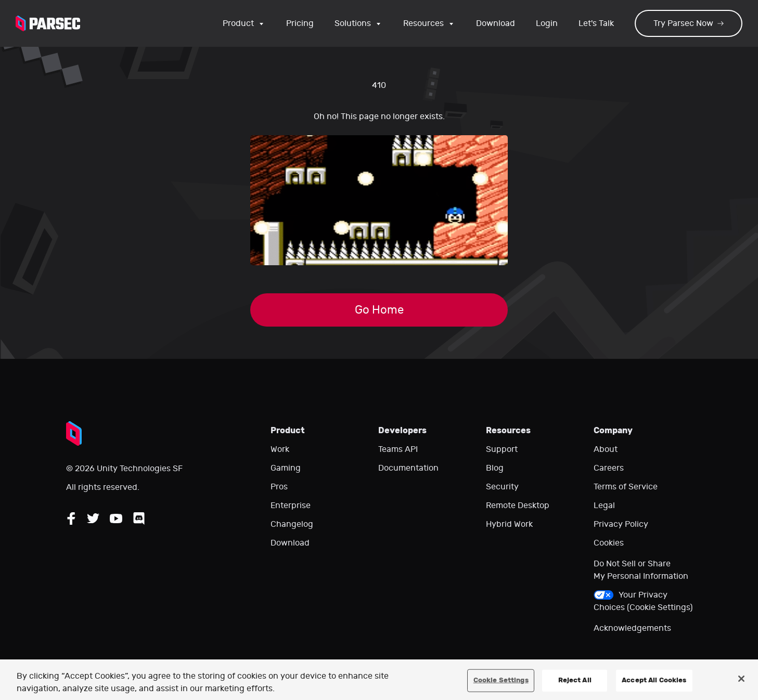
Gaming (286, 468)
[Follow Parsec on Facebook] (71, 518)
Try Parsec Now (689, 23)
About (606, 449)
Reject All (575, 680)
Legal (604, 505)
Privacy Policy (621, 524)
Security (502, 487)
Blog (495, 468)
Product (244, 23)
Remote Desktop (518, 505)
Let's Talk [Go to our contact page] (596, 23)
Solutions (358, 23)
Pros (279, 487)
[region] (379, 680)
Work (280, 449)
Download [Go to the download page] (496, 23)
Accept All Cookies (654, 680)
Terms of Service (626, 487)
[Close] (741, 679)
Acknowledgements (632, 628)
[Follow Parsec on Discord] (139, 518)
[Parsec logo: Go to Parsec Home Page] (48, 23)
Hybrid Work (509, 524)
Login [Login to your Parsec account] (547, 23)
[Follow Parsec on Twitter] (93, 518)
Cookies (609, 543)
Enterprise (291, 505)
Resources (429, 23)
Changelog (292, 524)
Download (290, 543)
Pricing (300, 23)
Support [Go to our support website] (502, 449)
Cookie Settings (501, 680)
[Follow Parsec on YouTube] (116, 518)
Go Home (379, 310)
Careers (609, 468)
